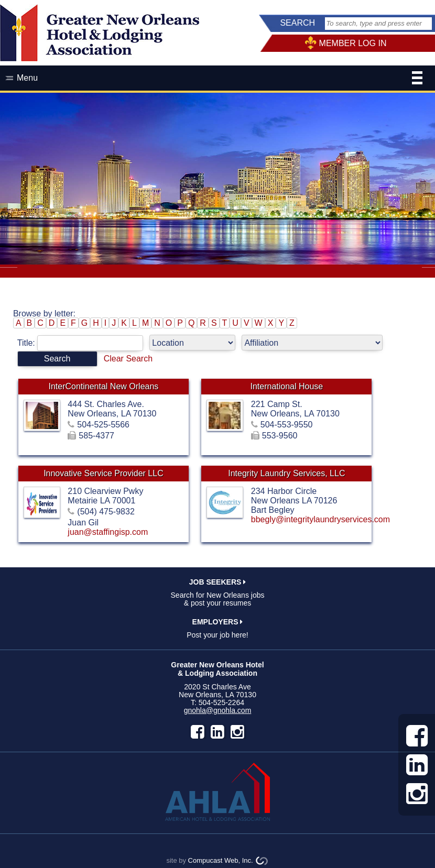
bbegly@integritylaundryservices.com (320, 519)
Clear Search (128, 359)
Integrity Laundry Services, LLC (286, 473)
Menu (220, 79)
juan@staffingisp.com (108, 532)
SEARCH (297, 23)
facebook (198, 732)
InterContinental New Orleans (103, 386)
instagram (237, 732)
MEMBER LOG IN (353, 43)
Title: (84, 343)
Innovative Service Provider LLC (104, 473)
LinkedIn (217, 732)
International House (286, 386)
